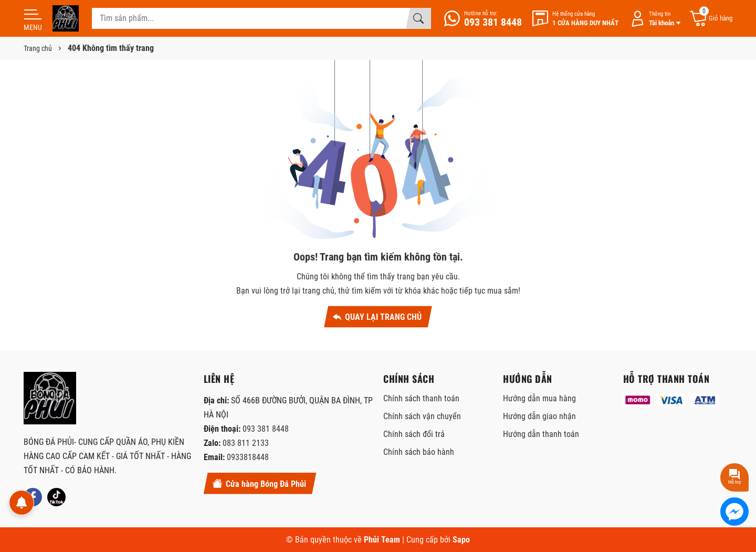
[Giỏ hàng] (711, 19)
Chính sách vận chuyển (422, 416)
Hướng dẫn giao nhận (539, 416)
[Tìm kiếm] (418, 18)
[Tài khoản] (654, 19)
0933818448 (248, 457)
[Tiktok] (56, 497)
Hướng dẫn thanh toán (541, 434)
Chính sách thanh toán (421, 398)
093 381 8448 (266, 429)
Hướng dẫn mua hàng (539, 398)
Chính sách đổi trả (414, 434)
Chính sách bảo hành (419, 452)
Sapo (461, 540)
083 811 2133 (246, 443)
